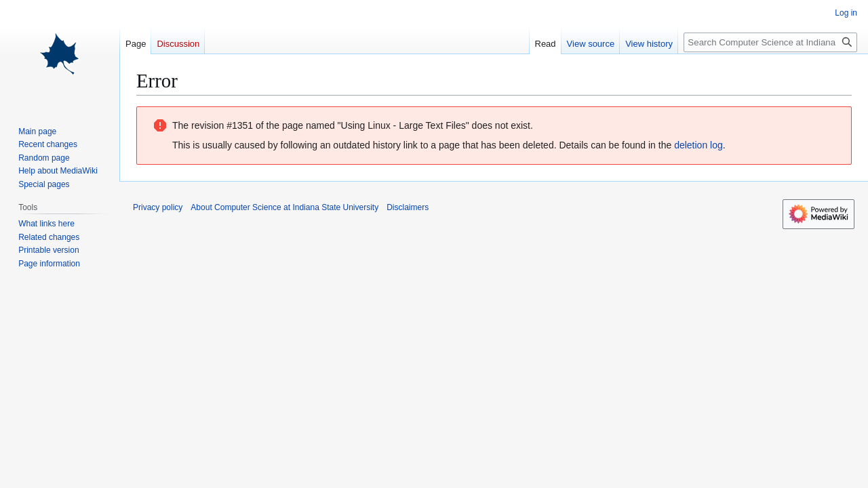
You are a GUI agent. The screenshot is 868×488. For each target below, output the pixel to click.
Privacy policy (158, 207)
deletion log (698, 145)
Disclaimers (408, 207)
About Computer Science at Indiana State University (284, 207)
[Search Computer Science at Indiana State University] (770, 42)
